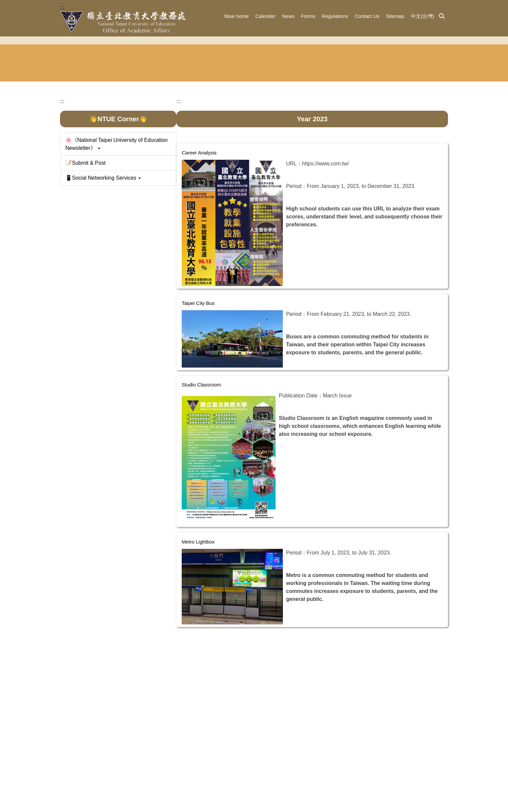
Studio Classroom (211, 463)
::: (62, 7)
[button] (442, 17)
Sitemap (395, 16)
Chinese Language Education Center (356, 175)
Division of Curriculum (288, 175)
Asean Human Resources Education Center (424, 174)
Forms (308, 16)
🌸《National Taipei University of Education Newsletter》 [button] (117, 240)
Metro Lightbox (208, 620)
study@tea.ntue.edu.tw (274, 796)
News (288, 16)
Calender (265, 16)
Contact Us (367, 16)
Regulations (335, 16)
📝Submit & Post (85, 259)
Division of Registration (220, 175)
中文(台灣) (422, 16)
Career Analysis (209, 238)
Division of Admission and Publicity (152, 175)
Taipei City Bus (208, 384)
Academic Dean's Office (84, 175)
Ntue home (236, 16)
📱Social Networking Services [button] (103, 274)
